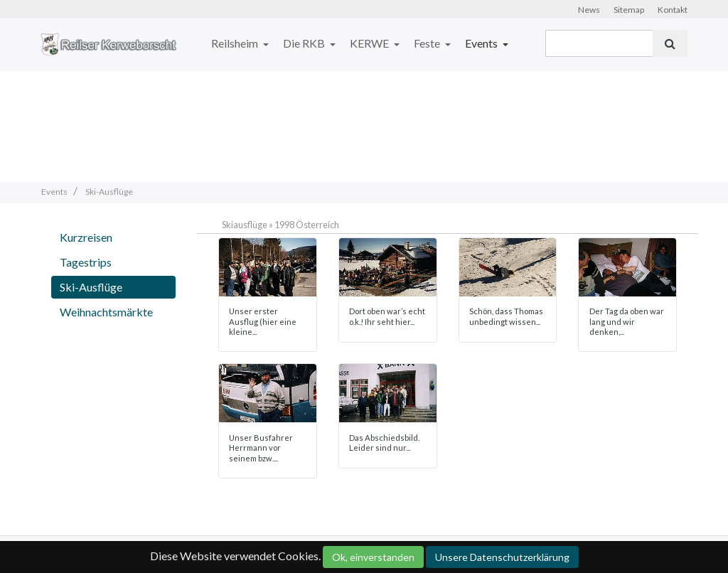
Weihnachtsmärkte (106, 312)
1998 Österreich (307, 225)
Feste (428, 43)
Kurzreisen (86, 237)
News (589, 10)
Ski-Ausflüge (91, 287)
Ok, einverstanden (373, 557)
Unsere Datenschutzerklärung (502, 557)
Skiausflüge (245, 225)
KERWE (370, 43)
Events (482, 43)
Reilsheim (236, 43)
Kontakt (673, 10)
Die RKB (305, 43)
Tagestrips (86, 262)
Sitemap (629, 10)
